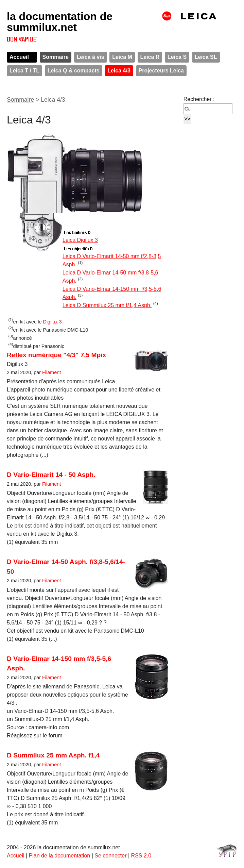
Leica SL (206, 57)
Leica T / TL (24, 71)
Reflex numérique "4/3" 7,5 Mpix (56, 355)
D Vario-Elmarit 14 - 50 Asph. (51, 475)
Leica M (122, 57)
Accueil (19, 57)
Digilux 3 (53, 322)
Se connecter (110, 856)
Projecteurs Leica (161, 71)
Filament (51, 372)
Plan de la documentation (60, 856)
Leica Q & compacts (74, 71)
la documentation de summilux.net (60, 22)
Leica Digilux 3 (80, 240)
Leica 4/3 (119, 71)
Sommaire (56, 57)
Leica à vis (91, 57)
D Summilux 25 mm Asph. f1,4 (53, 755)
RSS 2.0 (141, 856)
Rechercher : (199, 99)
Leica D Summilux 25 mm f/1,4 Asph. (107, 305)
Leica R (150, 57)
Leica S (177, 57)
